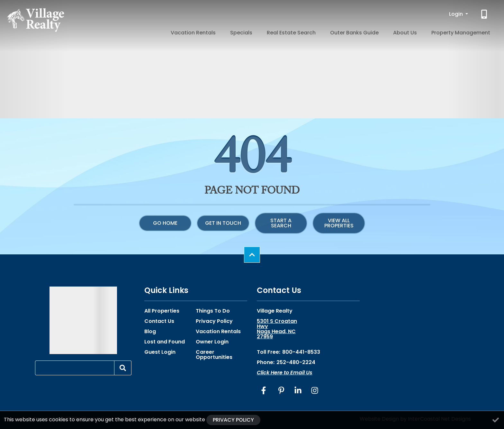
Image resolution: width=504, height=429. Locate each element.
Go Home (165, 223)
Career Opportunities (214, 355)
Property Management (466, 31)
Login (457, 14)
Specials (283, 31)
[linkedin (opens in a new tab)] (298, 390)
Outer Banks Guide (378, 31)
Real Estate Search (324, 31)
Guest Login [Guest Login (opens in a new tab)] (160, 352)
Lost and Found (165, 342)
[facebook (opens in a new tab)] (265, 390)
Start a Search (281, 223)
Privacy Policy (214, 321)
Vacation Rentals (245, 31)
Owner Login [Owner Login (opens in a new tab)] (212, 342)
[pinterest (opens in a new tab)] (281, 390)
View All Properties (339, 223)
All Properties (162, 311)
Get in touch (223, 223)
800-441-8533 (301, 352)
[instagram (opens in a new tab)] (315, 390)
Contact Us (159, 321)
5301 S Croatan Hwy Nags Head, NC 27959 (277, 329)
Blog (150, 332)
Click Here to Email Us (285, 373)
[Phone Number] (485, 14)
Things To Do (213, 311)
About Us (419, 31)
